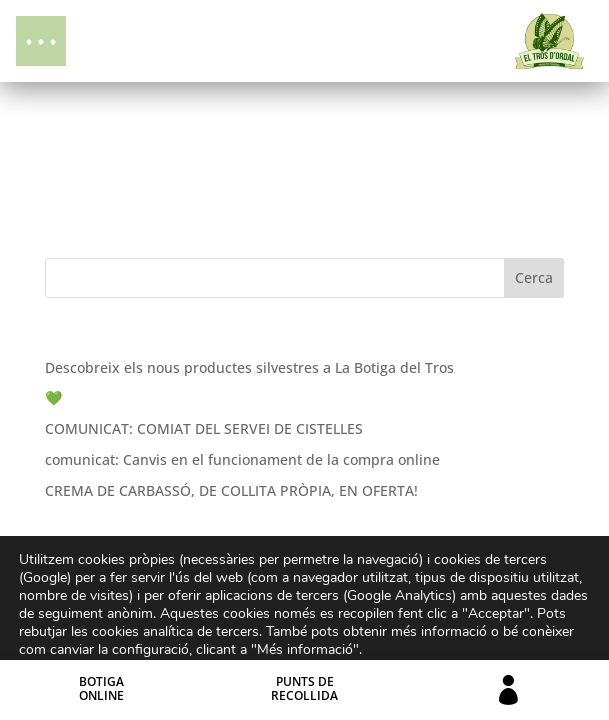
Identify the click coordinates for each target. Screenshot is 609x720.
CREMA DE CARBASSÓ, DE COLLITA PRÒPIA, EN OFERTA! (231, 490)
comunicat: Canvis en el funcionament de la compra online (242, 459)
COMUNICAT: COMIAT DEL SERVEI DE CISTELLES (204, 428)
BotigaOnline (101, 688)
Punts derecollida (304, 688)
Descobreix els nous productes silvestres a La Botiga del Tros (249, 367)
